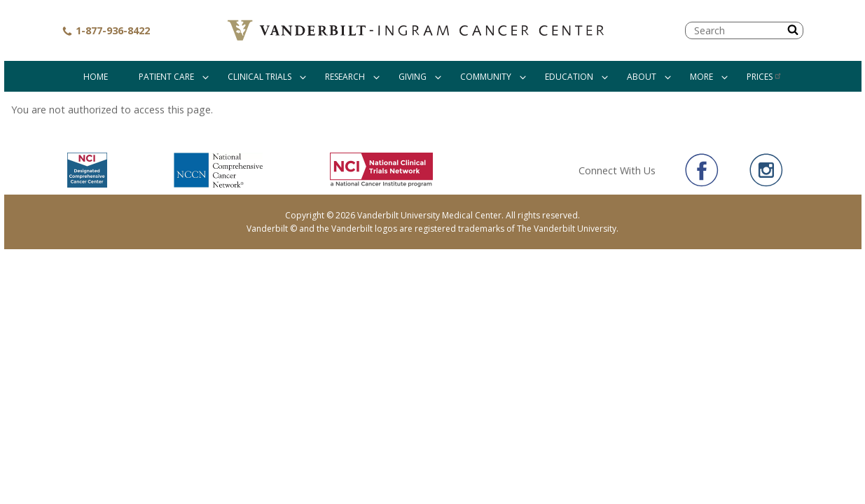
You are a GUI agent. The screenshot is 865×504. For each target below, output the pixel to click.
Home (96, 77)
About (642, 77)
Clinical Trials (259, 77)
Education (569, 77)
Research (345, 77)
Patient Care (166, 77)
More (701, 77)
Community (486, 77)
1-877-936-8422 (106, 30)
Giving (413, 77)
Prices (764, 77)
